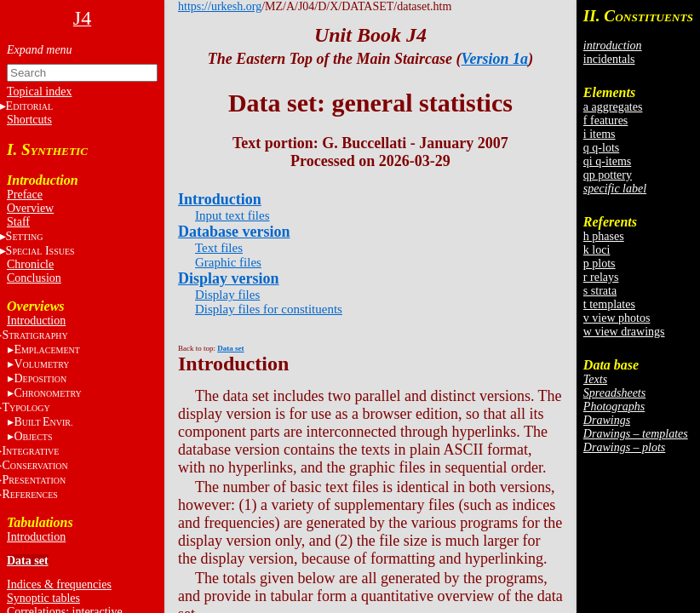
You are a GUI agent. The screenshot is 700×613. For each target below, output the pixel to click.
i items (600, 134)
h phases (604, 236)
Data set (28, 561)
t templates (609, 304)
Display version (229, 278)
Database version (234, 232)
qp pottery (608, 175)
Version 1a (495, 59)
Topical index (39, 92)
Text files (219, 248)
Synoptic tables (43, 598)
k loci (597, 250)
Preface (25, 195)
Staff (18, 222)
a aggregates (613, 107)
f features (605, 120)
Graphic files (228, 262)
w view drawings (624, 332)
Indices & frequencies (59, 584)
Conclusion (34, 278)
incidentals (609, 59)
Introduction (36, 321)
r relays (601, 277)
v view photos (617, 318)
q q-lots (601, 148)
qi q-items (607, 161)
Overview (30, 208)
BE (43, 422)
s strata (600, 291)
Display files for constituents (269, 309)
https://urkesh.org (220, 6)
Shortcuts (29, 120)
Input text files (232, 215)
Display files (227, 295)
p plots (600, 264)
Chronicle (30, 264)
